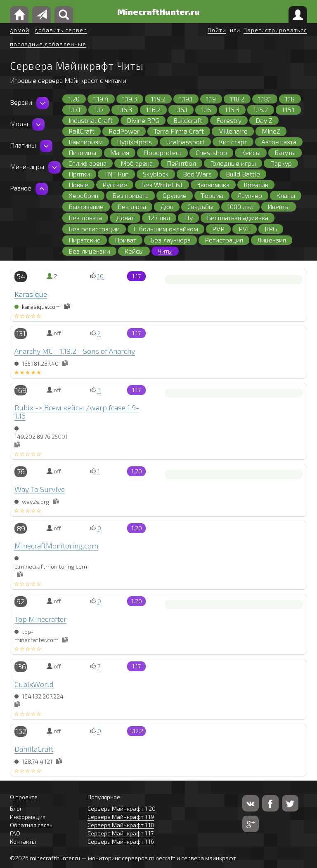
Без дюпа (132, 206)
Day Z (264, 120)
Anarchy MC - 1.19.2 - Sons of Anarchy (75, 351)
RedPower (124, 131)
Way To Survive (40, 489)
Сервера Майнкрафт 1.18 (121, 825)
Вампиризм (86, 142)
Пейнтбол (181, 163)
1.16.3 (125, 109)
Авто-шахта (279, 142)
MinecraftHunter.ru (158, 12)
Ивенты (279, 206)
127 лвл (159, 218)
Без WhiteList (162, 185)
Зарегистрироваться (275, 30)
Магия (120, 152)
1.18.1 (265, 99)
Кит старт (233, 142)
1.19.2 (158, 99)
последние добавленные (48, 44)
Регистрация (224, 240)
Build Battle (243, 174)
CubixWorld (34, 684)
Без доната (85, 218)
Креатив (256, 185)
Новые (78, 185)
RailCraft (82, 131)
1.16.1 (181, 109)
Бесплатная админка (238, 218)
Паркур (281, 163)
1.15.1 (288, 109)
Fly (188, 218)
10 (101, 276)
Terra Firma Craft (179, 131)
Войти (217, 30)
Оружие (175, 195)
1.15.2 (261, 109)
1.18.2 (237, 99)
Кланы (286, 195)
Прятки (79, 174)
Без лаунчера (170, 240)
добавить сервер (61, 30)
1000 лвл (240, 206)
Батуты (285, 152)
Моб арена (137, 163)
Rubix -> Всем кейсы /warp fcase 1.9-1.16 (77, 412)
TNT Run (116, 174)
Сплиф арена (88, 163)
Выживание (86, 206)
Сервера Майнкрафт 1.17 (121, 833)
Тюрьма (212, 195)
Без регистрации (94, 229)
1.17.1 (75, 109)
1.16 (206, 109)
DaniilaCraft (34, 749)
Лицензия (272, 240)
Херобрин (83, 195)
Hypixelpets (134, 142)
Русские (115, 185)
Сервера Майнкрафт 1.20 (122, 808)
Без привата (130, 195)
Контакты (23, 841)
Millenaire (233, 131)
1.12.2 (136, 731)
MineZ (271, 131)
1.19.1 (186, 99)
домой (20, 30)
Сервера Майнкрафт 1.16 (121, 841)
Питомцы (82, 152)
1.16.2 (153, 109)
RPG (271, 229)
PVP (218, 229)
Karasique (31, 294)
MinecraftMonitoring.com (56, 546)
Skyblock (156, 174)
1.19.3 (130, 99)
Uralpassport (185, 142)
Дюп (167, 206)
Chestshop (211, 152)
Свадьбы (200, 206)
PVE (245, 229)
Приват (125, 240)
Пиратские (85, 240)
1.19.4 (101, 99)
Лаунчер (250, 195)
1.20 (74, 99)
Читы (165, 251)
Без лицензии (89, 251)
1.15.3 (232, 109)
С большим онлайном (166, 229)
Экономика (213, 185)
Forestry (229, 120)
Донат (125, 218)
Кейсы (251, 152)
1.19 (211, 99)
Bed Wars (197, 174)
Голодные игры (233, 163)
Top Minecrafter (40, 619)
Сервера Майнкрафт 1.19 (121, 817)
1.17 (99, 109)
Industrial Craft (91, 120)
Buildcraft (188, 120)
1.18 (290, 99)
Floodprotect (162, 152)
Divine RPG (143, 120)
